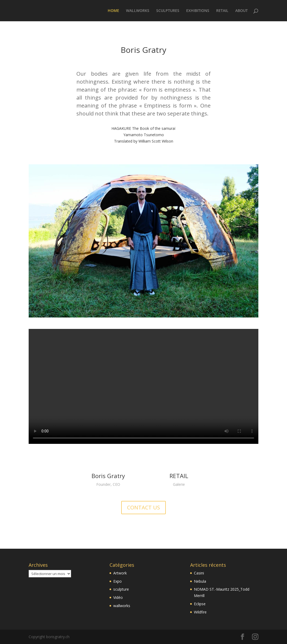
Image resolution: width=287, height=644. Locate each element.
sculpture (121, 589)
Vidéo (118, 597)
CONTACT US (144, 507)
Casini (199, 573)
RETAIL (222, 11)
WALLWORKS (138, 11)
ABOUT (242, 11)
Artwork (120, 573)
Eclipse (200, 604)
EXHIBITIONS (198, 11)
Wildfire (200, 612)
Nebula (200, 581)
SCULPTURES (168, 11)
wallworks (122, 606)
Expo (118, 581)
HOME (113, 11)
